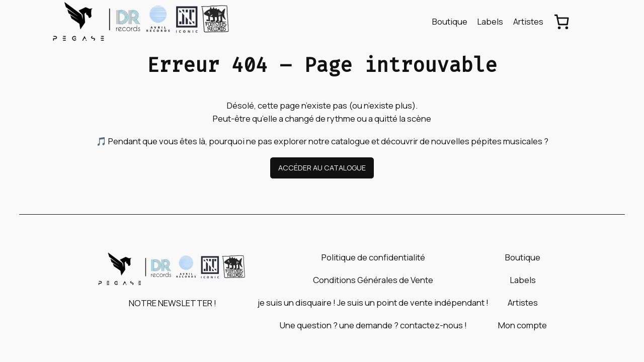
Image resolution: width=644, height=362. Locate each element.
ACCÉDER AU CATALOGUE (322, 168)
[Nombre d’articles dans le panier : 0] (562, 22)
